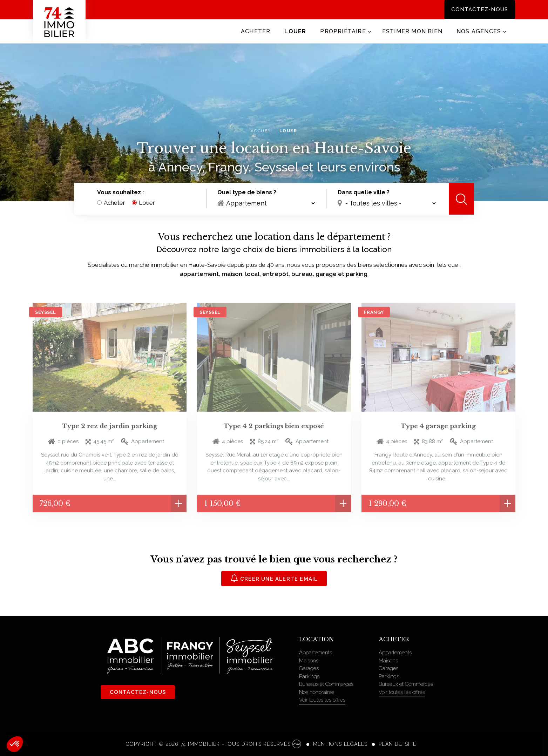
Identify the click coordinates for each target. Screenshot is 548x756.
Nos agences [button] (479, 31)
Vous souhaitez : (120, 193)
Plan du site (397, 744)
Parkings (309, 676)
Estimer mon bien (412, 31)
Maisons (309, 661)
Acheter (256, 31)
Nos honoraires (317, 692)
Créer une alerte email (274, 578)
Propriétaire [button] (343, 31)
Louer (295, 31)
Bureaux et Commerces (326, 684)
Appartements (316, 653)
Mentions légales (340, 744)
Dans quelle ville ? (364, 193)
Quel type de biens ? (247, 193)
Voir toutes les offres (322, 700)
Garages (309, 668)
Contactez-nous (480, 9)
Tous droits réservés (263, 744)
